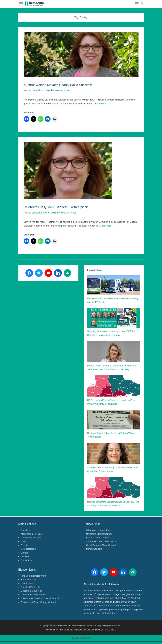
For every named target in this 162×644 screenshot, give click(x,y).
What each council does (98, 530)
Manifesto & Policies (31, 534)
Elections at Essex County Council (39, 602)
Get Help (26, 556)
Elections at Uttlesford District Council (40, 598)
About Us (26, 530)
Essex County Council (97, 538)
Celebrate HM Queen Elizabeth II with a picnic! (57, 207)
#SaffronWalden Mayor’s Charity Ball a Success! (58, 85)
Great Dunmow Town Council (101, 545)
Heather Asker (62, 90)
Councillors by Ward (31, 538)
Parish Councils (94, 549)
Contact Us (27, 560)
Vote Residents (29, 549)
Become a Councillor (32, 591)
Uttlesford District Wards (33, 595)
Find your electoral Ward (33, 576)
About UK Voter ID (30, 587)
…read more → (101, 104)
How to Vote (27, 583)
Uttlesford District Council (99, 534)
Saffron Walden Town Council (101, 541)
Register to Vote (29, 579)
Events (25, 545)
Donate (25, 553)
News (24, 541)
